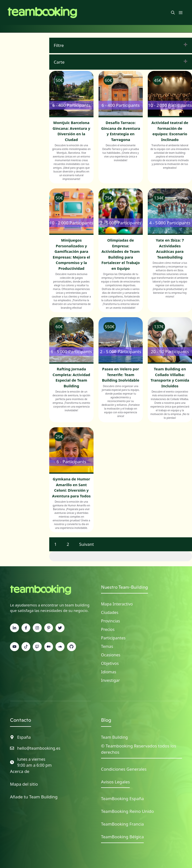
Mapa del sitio (24, 784)
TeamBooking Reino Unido (127, 811)
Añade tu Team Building (34, 797)
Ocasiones (111, 655)
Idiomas (109, 672)
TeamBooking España (122, 798)
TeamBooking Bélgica (122, 837)
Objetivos (110, 663)
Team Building (114, 737)
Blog (106, 720)
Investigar (110, 680)
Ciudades (110, 612)
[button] (173, 12)
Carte (59, 62)
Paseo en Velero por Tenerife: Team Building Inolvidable (121, 374)
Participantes (113, 638)
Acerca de (20, 771)
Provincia (109, 621)
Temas (107, 646)
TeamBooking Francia (122, 824)
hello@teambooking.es (39, 748)
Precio (107, 629)
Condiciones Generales (124, 769)
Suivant (86, 544)
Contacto (20, 720)
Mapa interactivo (117, 604)
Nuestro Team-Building (124, 587)
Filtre (59, 45)
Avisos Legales (115, 782)
